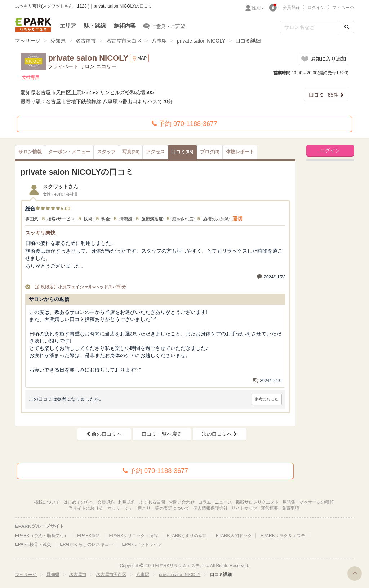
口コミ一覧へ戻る (162, 434)
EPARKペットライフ (142, 544)
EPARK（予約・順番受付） (42, 536)
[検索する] (347, 27)
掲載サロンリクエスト (257, 502)
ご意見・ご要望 (164, 26)
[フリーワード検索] (310, 27)
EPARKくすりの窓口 (187, 536)
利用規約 (127, 502)
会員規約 (106, 502)
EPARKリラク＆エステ (33, 25)
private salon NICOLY (201, 41)
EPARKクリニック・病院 (133, 536)
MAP (139, 58)
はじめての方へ (79, 502)
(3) (210, 152)
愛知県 (58, 41)
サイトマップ (244, 508)
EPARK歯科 (89, 536)
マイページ (343, 8)
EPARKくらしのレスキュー (86, 544)
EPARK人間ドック (234, 536)
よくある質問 (152, 502)
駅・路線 (95, 26)
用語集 (289, 502)
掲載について (47, 502)
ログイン (316, 8)
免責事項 (290, 508)
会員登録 (291, 8)
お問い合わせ (182, 502)
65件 (324, 95)
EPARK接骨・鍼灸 (33, 544)
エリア (68, 26)
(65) (182, 152)
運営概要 (270, 508)
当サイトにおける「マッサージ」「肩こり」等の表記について (129, 508)
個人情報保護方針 (210, 508)
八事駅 (159, 41)
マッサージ (28, 41)
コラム (205, 502)
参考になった (267, 399)
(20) (131, 152)
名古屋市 (86, 41)
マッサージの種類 (316, 502)
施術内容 (125, 26)
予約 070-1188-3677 (184, 124)
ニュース (223, 502)
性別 (258, 8)
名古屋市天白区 (124, 41)
